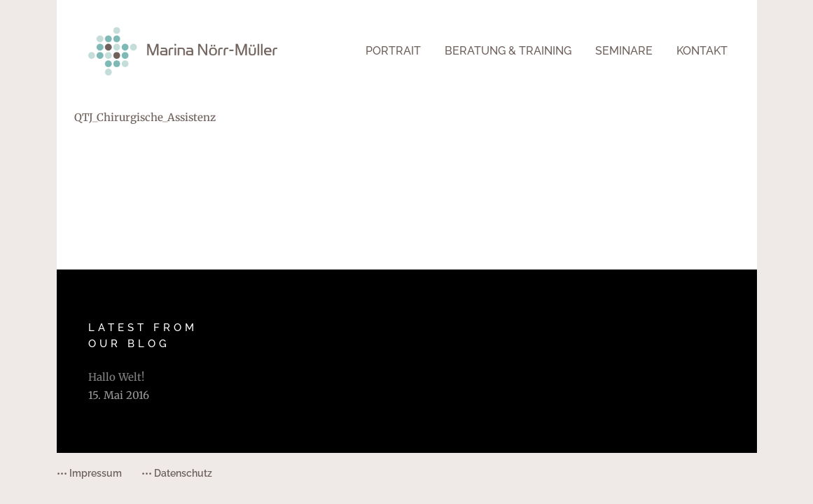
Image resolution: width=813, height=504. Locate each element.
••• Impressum (89, 473)
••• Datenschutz (177, 473)
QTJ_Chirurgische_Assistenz (145, 117)
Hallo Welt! (116, 377)
